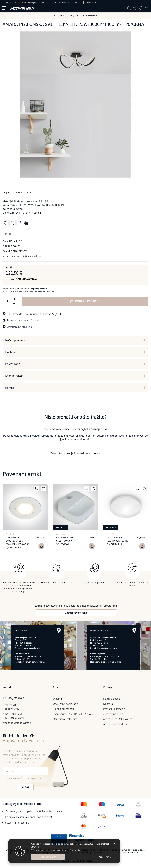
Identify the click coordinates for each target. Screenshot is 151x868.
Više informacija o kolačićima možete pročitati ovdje (56, 850)
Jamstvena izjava (113, 713)
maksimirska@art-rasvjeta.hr (106, 647)
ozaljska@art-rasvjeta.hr (29, 647)
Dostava (10, 352)
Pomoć (10, 388)
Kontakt (78, 2)
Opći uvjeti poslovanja (66, 703)
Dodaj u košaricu (85, 301)
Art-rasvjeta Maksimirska (118, 718)
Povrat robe (13, 364)
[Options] (105, 857)
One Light (10, 534)
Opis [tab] (7, 193)
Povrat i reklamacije (114, 708)
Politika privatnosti (63, 708)
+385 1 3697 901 (63, 2)
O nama (57, 698)
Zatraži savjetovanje (76, 612)
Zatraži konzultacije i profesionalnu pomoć (76, 453)
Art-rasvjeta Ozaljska (115, 723)
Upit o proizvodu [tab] (23, 193)
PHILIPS (110, 534)
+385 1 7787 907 (101, 645)
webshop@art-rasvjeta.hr (36, 2)
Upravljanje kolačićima (66, 718)
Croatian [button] (89, 2)
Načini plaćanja (15, 340)
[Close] (48, 857)
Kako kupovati (14, 376)
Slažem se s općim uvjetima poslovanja (25, 777)
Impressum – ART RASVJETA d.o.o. (73, 713)
